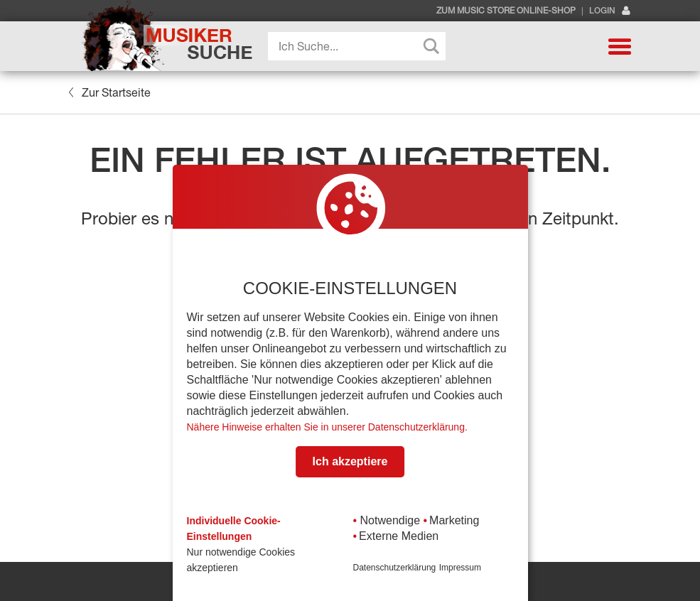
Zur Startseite (110, 92)
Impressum (460, 568)
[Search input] (360, 46)
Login (610, 11)
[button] (620, 46)
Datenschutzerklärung (395, 568)
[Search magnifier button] (431, 46)
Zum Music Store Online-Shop (506, 11)
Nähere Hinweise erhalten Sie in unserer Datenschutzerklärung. (327, 427)
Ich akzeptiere (350, 461)
